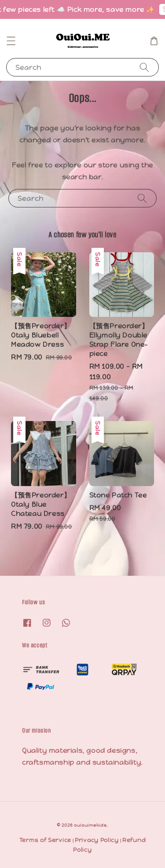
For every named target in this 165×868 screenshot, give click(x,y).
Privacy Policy (97, 840)
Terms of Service (45, 840)
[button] (11, 41)
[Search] (144, 67)
